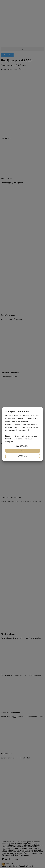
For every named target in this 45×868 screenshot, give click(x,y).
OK (22, 451)
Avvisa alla (22, 456)
